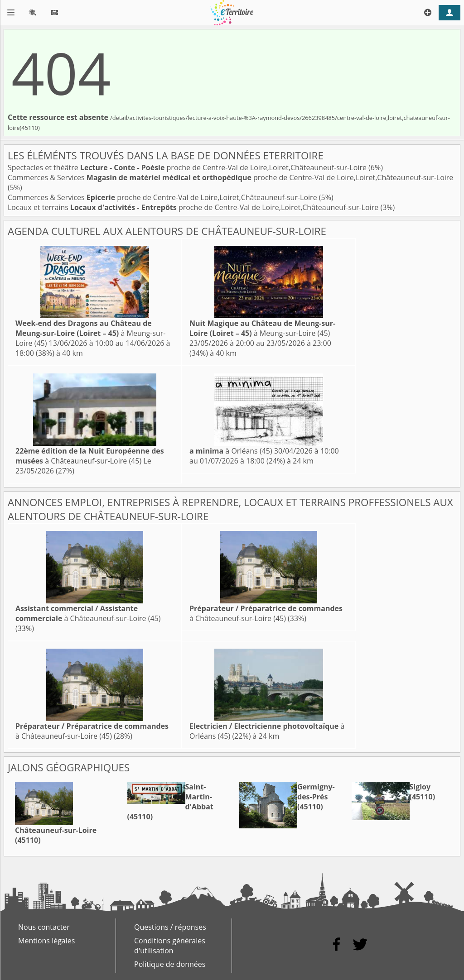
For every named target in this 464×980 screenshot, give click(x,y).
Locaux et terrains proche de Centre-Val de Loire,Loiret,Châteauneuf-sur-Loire (194, 207)
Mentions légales (46, 941)
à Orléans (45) (231, 451)
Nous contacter (44, 927)
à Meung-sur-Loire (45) (90, 333)
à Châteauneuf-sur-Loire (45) (90, 456)
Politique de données (170, 964)
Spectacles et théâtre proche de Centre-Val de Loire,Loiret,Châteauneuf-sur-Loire (188, 167)
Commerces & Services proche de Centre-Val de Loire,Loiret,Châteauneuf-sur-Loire (230, 177)
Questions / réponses (170, 927)
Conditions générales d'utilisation (170, 946)
